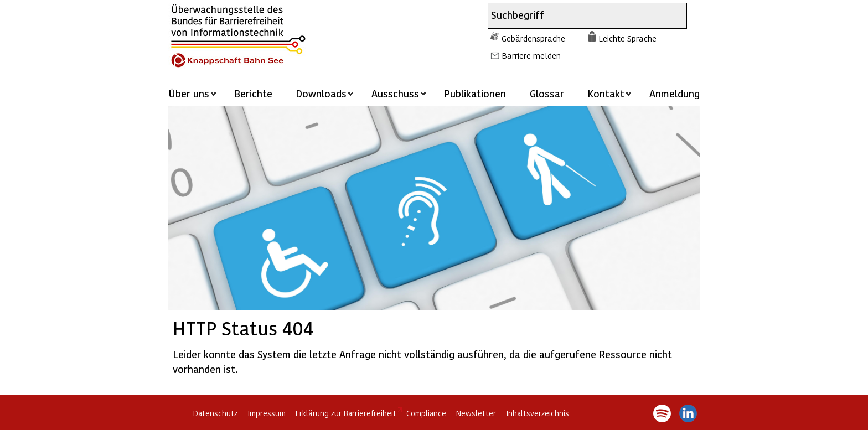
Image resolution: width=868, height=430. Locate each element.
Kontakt (606, 93)
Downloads (321, 93)
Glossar (547, 93)
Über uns (189, 93)
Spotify (662, 413)
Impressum (267, 413)
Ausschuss (395, 93)
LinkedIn (688, 413)
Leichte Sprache (627, 38)
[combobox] (577, 16)
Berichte (253, 93)
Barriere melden (531, 55)
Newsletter (476, 413)
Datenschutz (215, 413)
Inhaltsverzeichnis (538, 413)
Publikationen (475, 93)
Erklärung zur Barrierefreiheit (346, 413)
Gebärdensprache (533, 38)
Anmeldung (675, 93)
